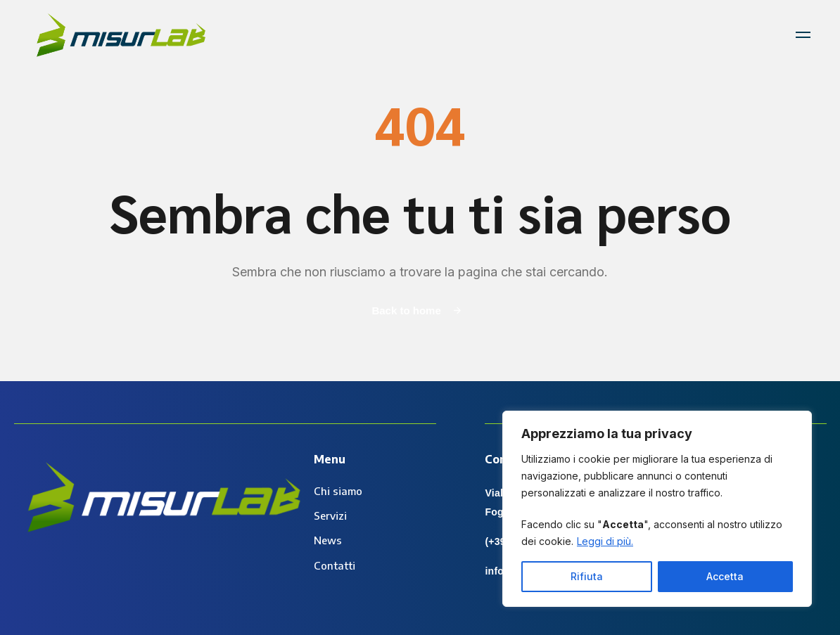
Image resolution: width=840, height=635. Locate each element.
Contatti (335, 565)
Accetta (725, 576)
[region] (657, 509)
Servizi (330, 515)
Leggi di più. (605, 541)
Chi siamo (338, 491)
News (328, 540)
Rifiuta (587, 576)
